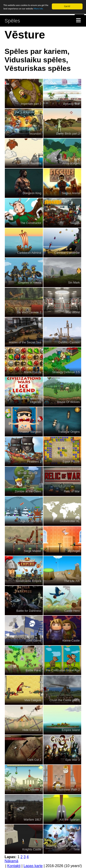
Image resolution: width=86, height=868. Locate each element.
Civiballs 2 (35, 789)
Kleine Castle (71, 641)
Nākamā (11, 861)
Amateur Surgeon (30, 432)
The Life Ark (72, 581)
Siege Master (33, 551)
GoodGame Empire (29, 581)
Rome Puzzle (33, 372)
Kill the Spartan (70, 819)
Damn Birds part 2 (68, 134)
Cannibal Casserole (67, 253)
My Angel (74, 551)
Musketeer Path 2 (68, 789)
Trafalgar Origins (69, 432)
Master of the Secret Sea (25, 342)
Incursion (35, 134)
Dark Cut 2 (34, 760)
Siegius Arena (71, 193)
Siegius (75, 223)
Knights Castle (32, 849)
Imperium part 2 (31, 103)
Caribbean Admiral (29, 253)
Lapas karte (33, 866)
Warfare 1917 (32, 819)
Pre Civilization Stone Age (63, 670)
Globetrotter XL (70, 521)
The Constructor (31, 223)
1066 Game (34, 641)
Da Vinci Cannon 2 (29, 312)
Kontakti (14, 866)
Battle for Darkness (29, 611)
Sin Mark (74, 282)
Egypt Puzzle (71, 462)
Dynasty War (71, 103)
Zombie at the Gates (28, 491)
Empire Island (71, 730)
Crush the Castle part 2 (65, 700)
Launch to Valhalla (29, 163)
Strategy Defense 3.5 (66, 372)
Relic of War (72, 491)
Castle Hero (72, 611)
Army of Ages (71, 163)
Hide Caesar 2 (32, 730)
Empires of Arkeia (30, 282)
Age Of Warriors (31, 521)
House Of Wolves (68, 402)
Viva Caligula (33, 700)
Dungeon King (32, 193)
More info (38, 9)
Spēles (12, 21)
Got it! (67, 6)
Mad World (73, 312)
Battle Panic (33, 670)
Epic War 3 (73, 760)
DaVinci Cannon (69, 342)
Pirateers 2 (34, 462)
